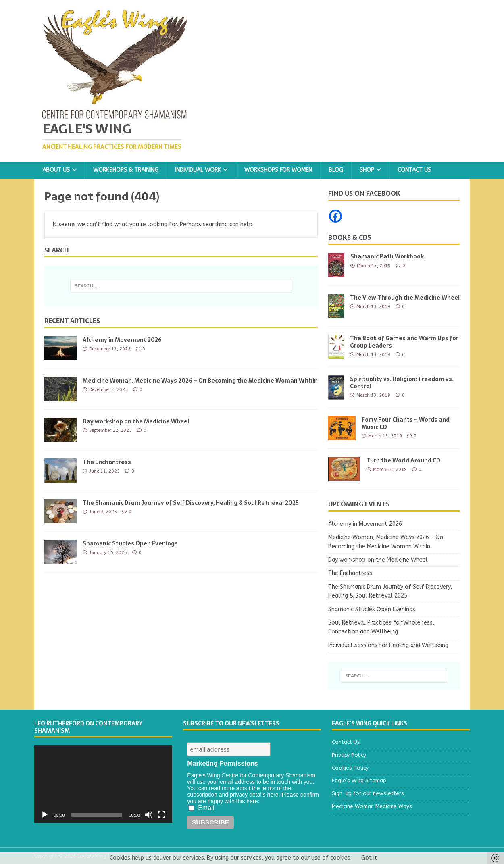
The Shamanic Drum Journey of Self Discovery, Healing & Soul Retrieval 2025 (191, 503)
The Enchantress (107, 462)
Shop (367, 170)
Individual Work (198, 170)
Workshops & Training (126, 170)
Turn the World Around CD (403, 460)
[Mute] (149, 815)
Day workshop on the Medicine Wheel (136, 421)
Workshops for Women (278, 170)
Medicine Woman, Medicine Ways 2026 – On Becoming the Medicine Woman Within (200, 381)
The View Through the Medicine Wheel (405, 298)
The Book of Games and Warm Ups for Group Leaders (404, 342)
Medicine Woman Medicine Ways (372, 806)
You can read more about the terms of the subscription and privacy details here (239, 791)
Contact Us (414, 170)
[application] (103, 784)
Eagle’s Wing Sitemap (359, 780)
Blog (336, 170)
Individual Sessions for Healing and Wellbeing (388, 645)
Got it (369, 858)
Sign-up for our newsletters (368, 793)
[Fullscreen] (162, 815)
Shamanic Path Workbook (387, 256)
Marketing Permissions (222, 763)
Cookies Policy (350, 768)
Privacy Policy (349, 755)
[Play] (45, 815)
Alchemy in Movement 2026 (122, 340)
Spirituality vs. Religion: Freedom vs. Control (402, 383)
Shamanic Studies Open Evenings (130, 543)
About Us (56, 170)
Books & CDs (350, 237)
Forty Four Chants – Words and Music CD (406, 423)
